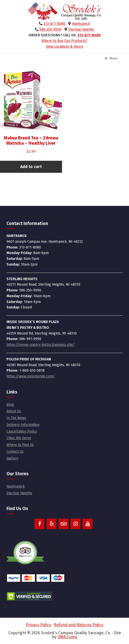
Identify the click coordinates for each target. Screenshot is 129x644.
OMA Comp (67, 637)
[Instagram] (75, 524)
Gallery (12, 458)
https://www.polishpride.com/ (31, 376)
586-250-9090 (50, 29)
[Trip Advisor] (63, 524)
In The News (16, 418)
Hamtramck (81, 24)
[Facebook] (39, 524)
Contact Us (15, 452)
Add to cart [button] (31, 167)
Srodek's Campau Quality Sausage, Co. (64, 12)
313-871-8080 (54, 24)
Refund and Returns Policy (79, 625)
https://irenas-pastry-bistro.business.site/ (40, 345)
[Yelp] (51, 524)
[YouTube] (87, 524)
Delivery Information (23, 425)
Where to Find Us (20, 445)
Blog (10, 405)
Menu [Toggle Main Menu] (111, 58)
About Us (14, 411)
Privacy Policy (38, 625)
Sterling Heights (81, 29)
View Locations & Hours (65, 47)
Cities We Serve (19, 438)
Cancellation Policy (22, 431)
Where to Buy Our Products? (64, 41)
